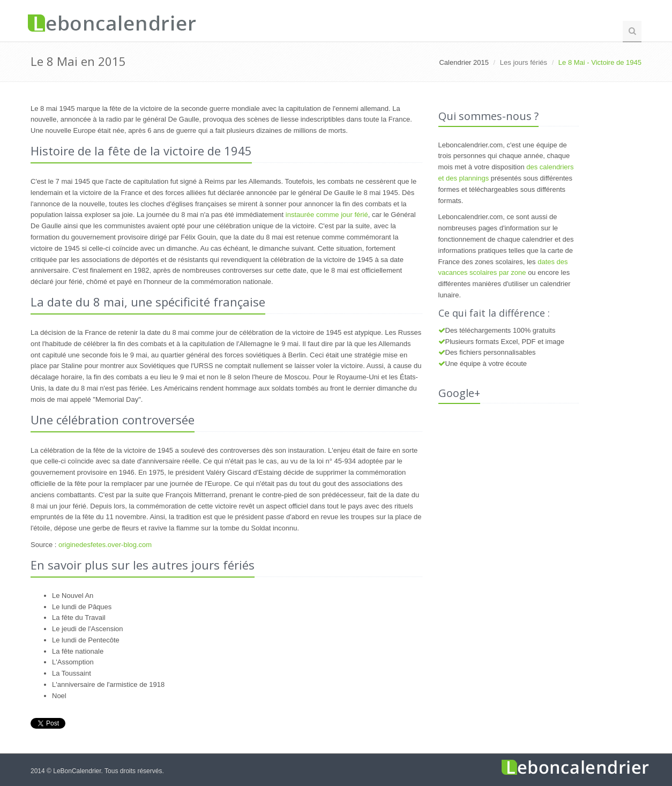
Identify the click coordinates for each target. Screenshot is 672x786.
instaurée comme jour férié (327, 215)
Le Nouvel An (73, 596)
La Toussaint (72, 673)
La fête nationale (78, 651)
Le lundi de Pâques (82, 607)
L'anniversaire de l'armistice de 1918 (108, 684)
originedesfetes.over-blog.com (105, 545)
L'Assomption (73, 662)
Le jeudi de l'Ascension (88, 629)
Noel (59, 696)
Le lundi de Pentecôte (86, 640)
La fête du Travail (79, 617)
